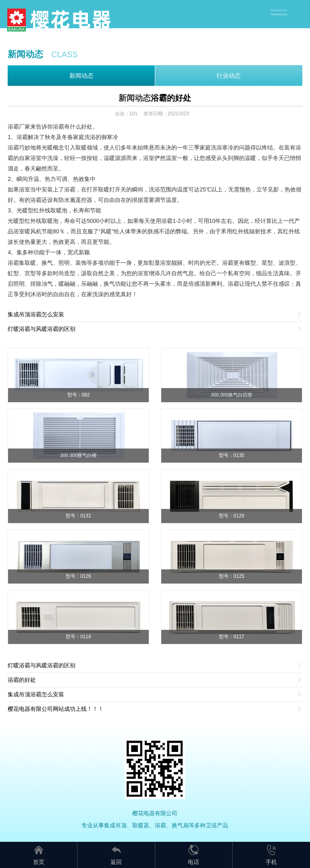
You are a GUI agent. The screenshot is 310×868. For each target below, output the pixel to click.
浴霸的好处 (171, 98)
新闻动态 (81, 76)
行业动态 (229, 76)
